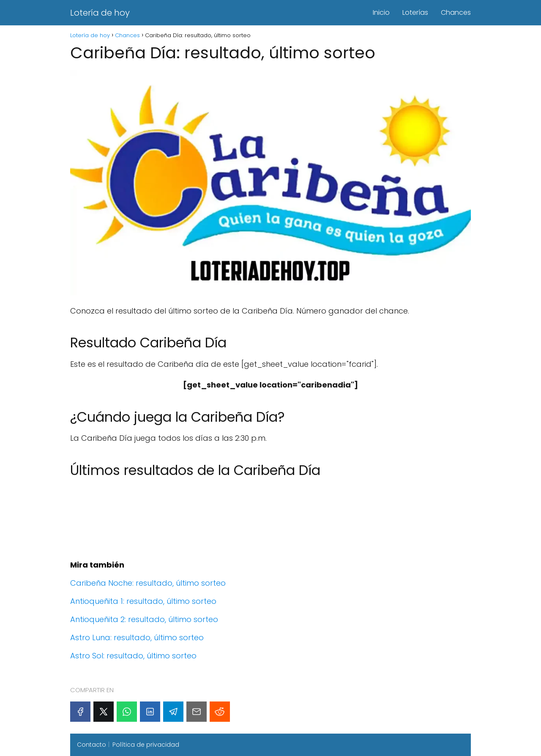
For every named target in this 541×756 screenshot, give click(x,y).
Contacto (92, 745)
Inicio (381, 12)
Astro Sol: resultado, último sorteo (133, 656)
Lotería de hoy (100, 13)
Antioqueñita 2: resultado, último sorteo (144, 619)
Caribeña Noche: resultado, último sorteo (148, 583)
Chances (456, 12)
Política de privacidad (146, 745)
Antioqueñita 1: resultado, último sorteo (143, 601)
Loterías (415, 12)
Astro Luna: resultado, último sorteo (137, 637)
